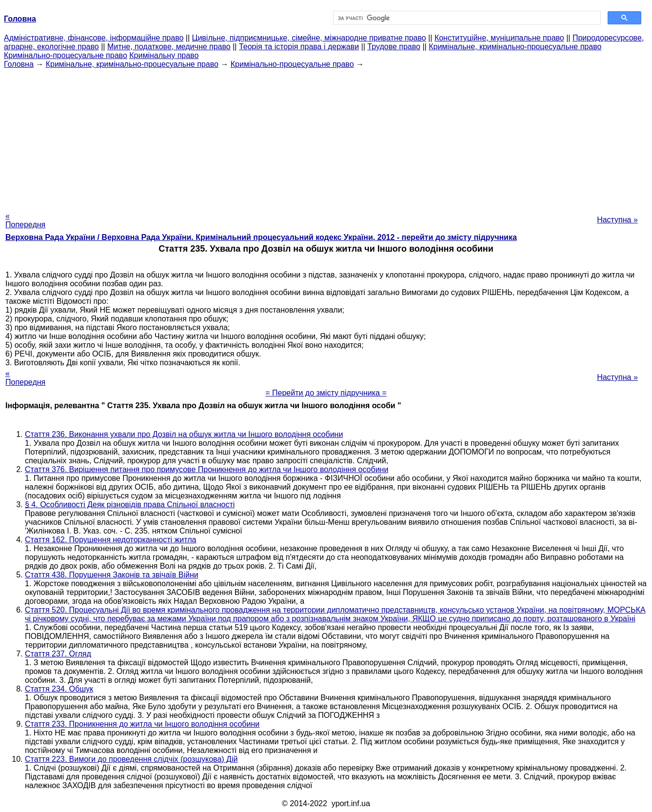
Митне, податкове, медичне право (169, 47)
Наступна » (617, 220)
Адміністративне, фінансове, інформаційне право (94, 38)
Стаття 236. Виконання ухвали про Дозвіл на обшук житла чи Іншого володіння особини (184, 434)
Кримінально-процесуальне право (66, 55)
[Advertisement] (326, 137)
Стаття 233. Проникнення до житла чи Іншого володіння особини (142, 724)
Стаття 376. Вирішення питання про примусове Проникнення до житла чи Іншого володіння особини (207, 469)
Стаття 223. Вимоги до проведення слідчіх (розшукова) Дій (131, 759)
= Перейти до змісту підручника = (326, 393)
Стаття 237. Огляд (58, 654)
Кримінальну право (164, 55)
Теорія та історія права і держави (299, 47)
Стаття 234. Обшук (59, 689)
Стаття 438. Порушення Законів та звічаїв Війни (112, 575)
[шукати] (466, 18)
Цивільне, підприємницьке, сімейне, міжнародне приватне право (309, 38)
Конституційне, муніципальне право (499, 38)
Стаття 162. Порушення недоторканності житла (110, 540)
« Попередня (25, 220)
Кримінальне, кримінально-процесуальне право (515, 47)
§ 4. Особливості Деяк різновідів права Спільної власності (130, 505)
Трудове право (394, 47)
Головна (19, 64)
